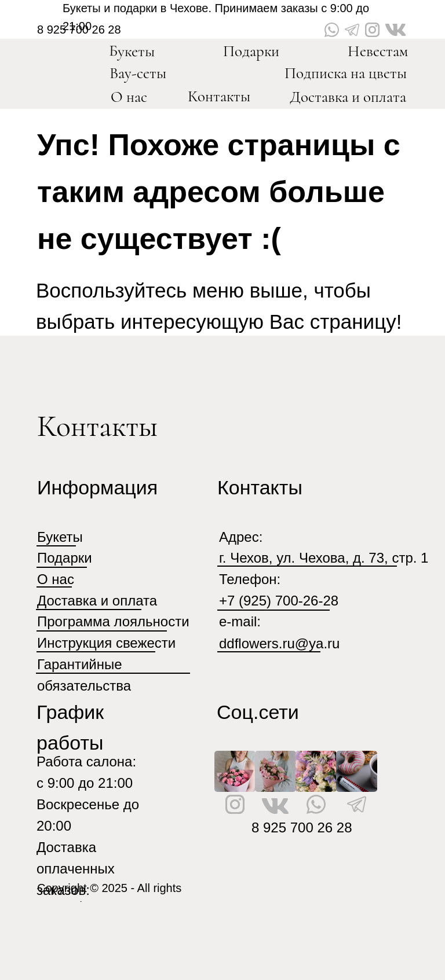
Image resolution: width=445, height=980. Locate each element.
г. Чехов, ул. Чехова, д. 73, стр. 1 (324, 558)
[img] (66, 68)
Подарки (251, 51)
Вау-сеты (138, 73)
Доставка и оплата (348, 97)
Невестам (378, 51)
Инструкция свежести (106, 643)
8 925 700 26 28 (302, 827)
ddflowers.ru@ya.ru (279, 643)
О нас (129, 97)
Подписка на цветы (346, 73)
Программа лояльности (113, 621)
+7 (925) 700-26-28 (279, 601)
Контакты (219, 96)
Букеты (132, 51)
